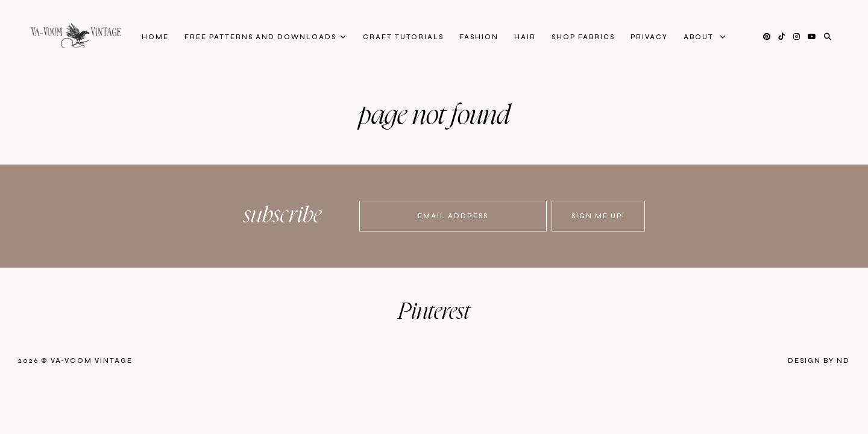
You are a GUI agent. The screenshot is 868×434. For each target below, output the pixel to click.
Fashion (479, 37)
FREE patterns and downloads (260, 37)
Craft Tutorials (403, 37)
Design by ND (819, 361)
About (700, 37)
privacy (649, 37)
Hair (525, 37)
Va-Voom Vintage (92, 361)
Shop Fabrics (583, 37)
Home (155, 37)
